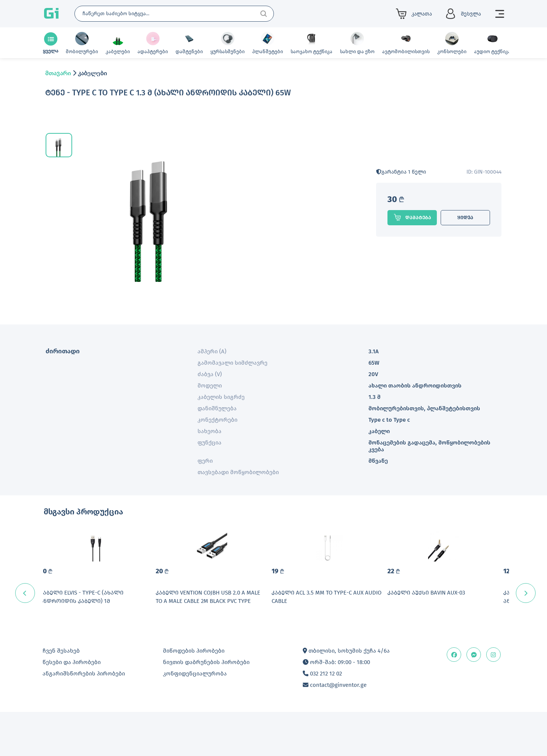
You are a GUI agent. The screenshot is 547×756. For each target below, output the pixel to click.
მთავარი (58, 73)
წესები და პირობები (72, 706)
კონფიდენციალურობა (195, 718)
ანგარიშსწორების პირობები (84, 718)
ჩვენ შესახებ (61, 695)
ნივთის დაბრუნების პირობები (206, 706)
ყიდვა (465, 217)
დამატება (412, 217)
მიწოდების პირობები (194, 695)
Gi (51, 14)
